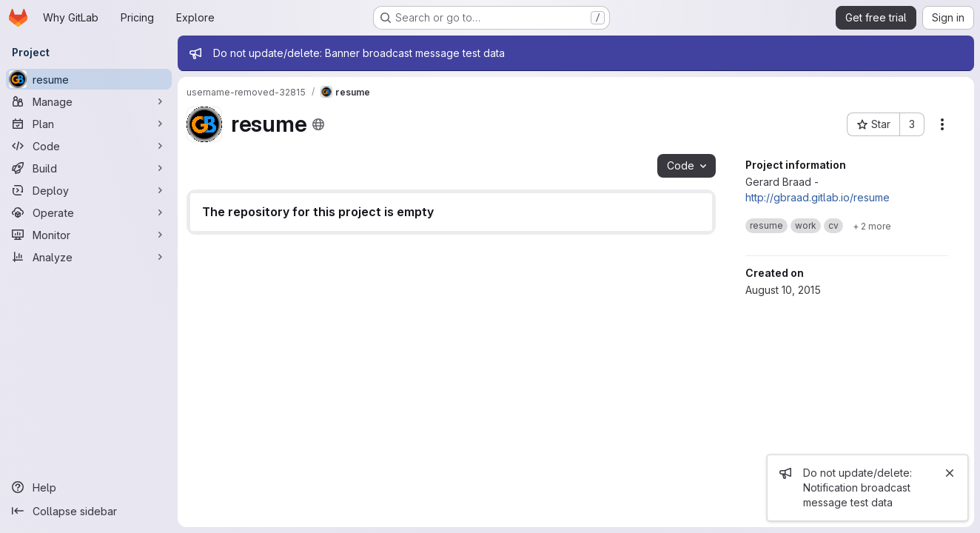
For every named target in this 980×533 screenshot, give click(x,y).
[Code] (89, 146)
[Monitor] (89, 235)
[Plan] (89, 124)
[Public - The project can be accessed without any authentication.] (318, 124)
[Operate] (89, 212)
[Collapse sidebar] (89, 511)
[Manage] (89, 101)
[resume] (89, 79)
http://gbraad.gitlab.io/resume (818, 197)
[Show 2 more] (872, 226)
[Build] (89, 168)
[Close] (950, 473)
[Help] (89, 487)
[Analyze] (89, 257)
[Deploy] (89, 190)
